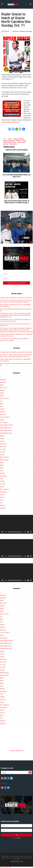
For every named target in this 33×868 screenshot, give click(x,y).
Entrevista (3, 414)
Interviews (3, 444)
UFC (1, 503)
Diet (1, 406)
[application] (16, 524)
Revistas (3, 484)
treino (2, 500)
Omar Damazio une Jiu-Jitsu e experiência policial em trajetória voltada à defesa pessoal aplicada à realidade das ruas (15, 315)
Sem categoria (4, 489)
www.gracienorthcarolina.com (11, 122)
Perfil (2, 479)
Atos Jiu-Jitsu (4, 398)
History (2, 439)
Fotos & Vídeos (5, 417)
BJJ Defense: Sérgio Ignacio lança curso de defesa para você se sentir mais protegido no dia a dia (16, 301)
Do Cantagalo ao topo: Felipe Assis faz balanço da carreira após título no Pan (15, 320)
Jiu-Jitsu (3, 449)
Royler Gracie (21, 142)
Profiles (2, 481)
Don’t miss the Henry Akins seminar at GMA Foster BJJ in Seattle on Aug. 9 (17, 202)
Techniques (4, 492)
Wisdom (3, 505)
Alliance (2, 390)
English (2, 409)
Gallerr (2, 420)
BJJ (1, 401)
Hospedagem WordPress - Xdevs (16, 862)
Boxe (2, 404)
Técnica (2, 497)
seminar (6, 144)
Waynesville (13, 144)
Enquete (3, 412)
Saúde (2, 487)
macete (2, 455)
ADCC (10, 139)
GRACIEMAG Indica (6, 428)
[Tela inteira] (31, 532)
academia (3, 380)
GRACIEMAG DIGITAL (7, 425)
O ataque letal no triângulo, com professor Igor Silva (16, 298)
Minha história (4, 457)
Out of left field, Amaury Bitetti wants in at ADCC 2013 (16, 176)
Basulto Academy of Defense (12, 141)
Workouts (3, 508)
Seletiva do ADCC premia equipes (16, 150)
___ (1, 377)
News (2, 468)
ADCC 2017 (4, 388)
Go (30, 772)
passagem (3, 476)
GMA (24, 141)
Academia (3, 382)
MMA (2, 463)
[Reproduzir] (2, 532)
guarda (2, 436)
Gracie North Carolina (10, 142)
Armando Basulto (19, 139)
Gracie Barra (4, 422)
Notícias (3, 473)
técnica (2, 495)
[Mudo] (28, 532)
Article (2, 393)
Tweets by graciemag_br (16, 751)
